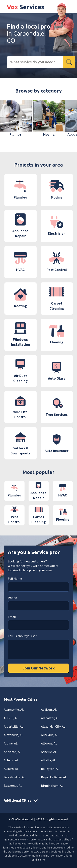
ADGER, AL (11, 718)
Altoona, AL (49, 743)
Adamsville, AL (14, 710)
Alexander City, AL (53, 727)
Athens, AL (11, 760)
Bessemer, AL (13, 786)
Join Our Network (39, 668)
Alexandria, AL (13, 735)
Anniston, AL (13, 752)
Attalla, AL (48, 760)
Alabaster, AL (50, 718)
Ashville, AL (49, 752)
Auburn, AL (11, 769)
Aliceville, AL (50, 735)
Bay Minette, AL (15, 777)
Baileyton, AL (50, 769)
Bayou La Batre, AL (54, 777)
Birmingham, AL (52, 786)
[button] (68, 121)
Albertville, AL (14, 727)
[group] (16, 118)
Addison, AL (49, 710)
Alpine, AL (11, 743)
